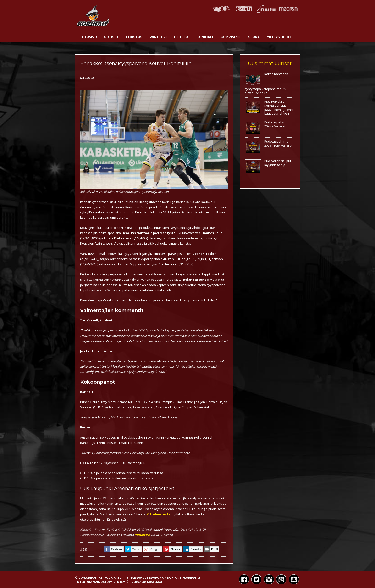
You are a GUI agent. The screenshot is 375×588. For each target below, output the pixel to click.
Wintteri (158, 37)
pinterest (172, 549)
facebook (113, 549)
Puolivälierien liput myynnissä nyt (278, 163)
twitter (133, 549)
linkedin (192, 549)
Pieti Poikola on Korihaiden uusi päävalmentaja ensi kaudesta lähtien (279, 108)
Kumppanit (231, 37)
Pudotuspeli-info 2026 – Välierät (276, 124)
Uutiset (111, 37)
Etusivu (89, 37)
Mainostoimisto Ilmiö (111, 582)
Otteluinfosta (159, 514)
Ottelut (182, 37)
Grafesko (154, 582)
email (211, 549)
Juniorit (206, 37)
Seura (254, 37)
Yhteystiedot (280, 37)
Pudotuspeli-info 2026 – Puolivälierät (278, 143)
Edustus (134, 37)
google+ (152, 549)
